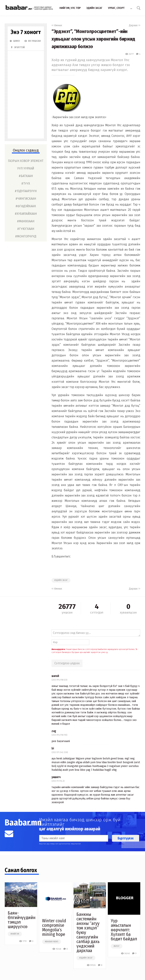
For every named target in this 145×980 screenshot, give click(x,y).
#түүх (26, 184)
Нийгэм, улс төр (70, 8)
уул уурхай (26, 168)
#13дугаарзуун (26, 191)
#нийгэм (15, 934)
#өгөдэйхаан (26, 206)
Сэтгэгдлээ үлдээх (67, 663)
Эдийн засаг (94, 8)
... (131, 8)
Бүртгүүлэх (126, 838)
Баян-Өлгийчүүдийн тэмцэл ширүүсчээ (22, 920)
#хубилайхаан (26, 214)
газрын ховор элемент (26, 161)
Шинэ (15, 41)
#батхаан (26, 176)
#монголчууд (26, 236)
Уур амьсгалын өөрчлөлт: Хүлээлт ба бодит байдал (124, 930)
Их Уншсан (33, 41)
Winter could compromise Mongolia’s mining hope (54, 928)
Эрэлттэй (18, 47)
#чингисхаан (26, 199)
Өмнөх (57, 25)
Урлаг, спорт (116, 8)
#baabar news (52, 942)
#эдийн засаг (61, 580)
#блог (117, 946)
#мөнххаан (26, 221)
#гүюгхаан (26, 229)
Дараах (135, 25)
